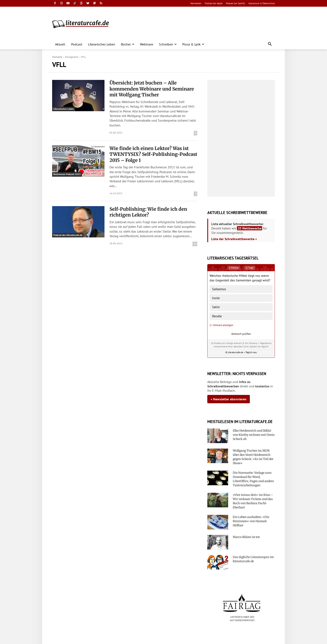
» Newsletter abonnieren (229, 399)
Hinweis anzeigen (221, 325)
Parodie (217, 316)
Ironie (216, 298)
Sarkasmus (219, 289)
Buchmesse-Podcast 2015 (67, 174)
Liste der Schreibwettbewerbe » (234, 239)
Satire (216, 307)
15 (195, 244)
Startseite (57, 57)
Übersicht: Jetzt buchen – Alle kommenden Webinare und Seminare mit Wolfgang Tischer (152, 89)
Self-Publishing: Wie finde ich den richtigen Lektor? (148, 212)
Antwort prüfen (241, 334)
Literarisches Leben (64, 109)
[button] (270, 44)
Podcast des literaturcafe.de (68, 235)
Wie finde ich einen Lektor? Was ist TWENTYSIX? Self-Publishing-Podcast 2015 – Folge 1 (153, 154)
